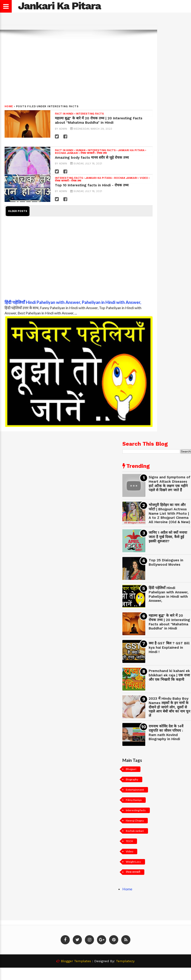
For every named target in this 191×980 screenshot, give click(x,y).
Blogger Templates (76, 961)
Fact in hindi (64, 114)
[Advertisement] (88, 66)
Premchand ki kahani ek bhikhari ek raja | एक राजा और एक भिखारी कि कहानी (169, 675)
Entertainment (135, 790)
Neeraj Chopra (135, 821)
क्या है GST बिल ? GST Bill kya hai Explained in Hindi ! (169, 647)
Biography (132, 779)
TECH (129, 841)
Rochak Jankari (67, 153)
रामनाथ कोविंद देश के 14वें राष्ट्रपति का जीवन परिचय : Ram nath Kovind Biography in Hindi (166, 733)
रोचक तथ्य (102, 153)
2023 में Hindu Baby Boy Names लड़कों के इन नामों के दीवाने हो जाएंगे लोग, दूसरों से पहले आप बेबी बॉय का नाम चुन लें (169, 707)
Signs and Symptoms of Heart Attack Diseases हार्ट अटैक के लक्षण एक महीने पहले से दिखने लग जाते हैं (169, 484)
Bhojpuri (131, 769)
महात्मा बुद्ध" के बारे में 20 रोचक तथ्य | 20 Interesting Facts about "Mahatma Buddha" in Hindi (99, 120)
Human (81, 150)
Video (144, 178)
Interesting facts (90, 114)
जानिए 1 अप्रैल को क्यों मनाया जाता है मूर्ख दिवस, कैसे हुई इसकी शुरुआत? (168, 537)
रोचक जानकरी (87, 153)
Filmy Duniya (134, 800)
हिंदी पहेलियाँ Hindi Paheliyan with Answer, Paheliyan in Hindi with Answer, (73, 302)
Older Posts (18, 211)
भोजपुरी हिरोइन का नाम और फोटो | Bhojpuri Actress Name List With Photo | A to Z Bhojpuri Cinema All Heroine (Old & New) (169, 513)
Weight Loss (133, 862)
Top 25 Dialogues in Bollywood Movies (166, 562)
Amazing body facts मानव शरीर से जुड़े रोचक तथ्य (92, 158)
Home (9, 106)
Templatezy (125, 961)
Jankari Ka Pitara (131, 150)
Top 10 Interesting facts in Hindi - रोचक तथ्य (92, 185)
